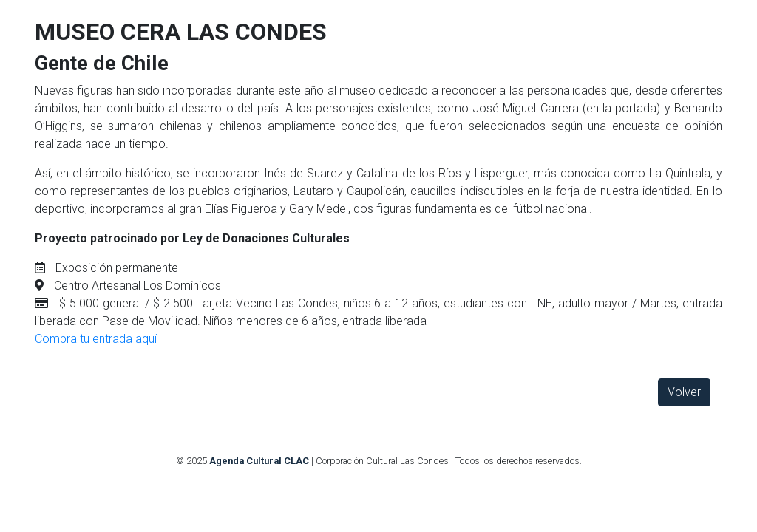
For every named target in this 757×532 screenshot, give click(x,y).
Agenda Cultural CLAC (259, 461)
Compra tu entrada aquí (96, 339)
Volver (684, 392)
